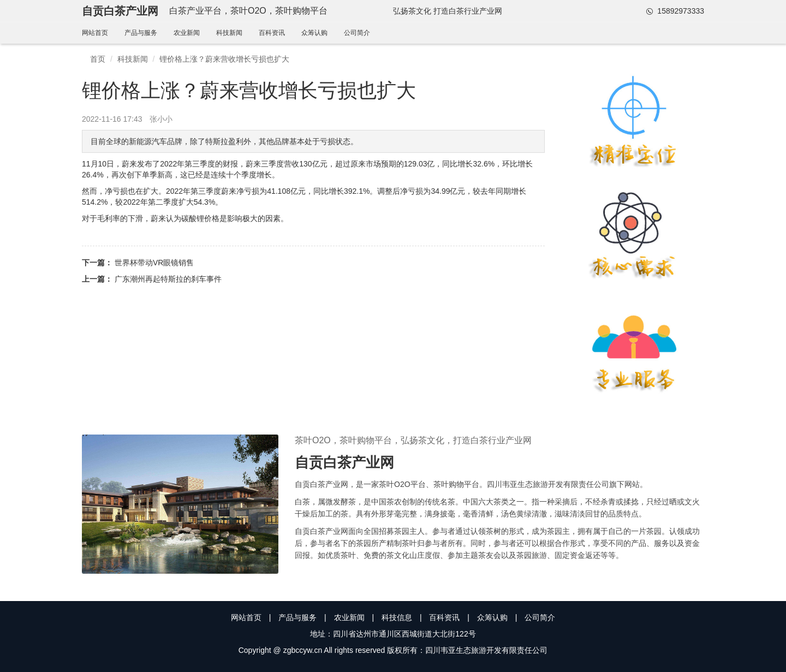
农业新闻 (187, 33)
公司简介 (357, 33)
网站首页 (95, 33)
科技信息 (397, 617)
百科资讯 (272, 33)
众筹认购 (314, 33)
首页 (98, 59)
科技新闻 (229, 33)
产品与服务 (141, 33)
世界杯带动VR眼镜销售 (154, 263)
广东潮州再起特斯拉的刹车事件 (168, 279)
